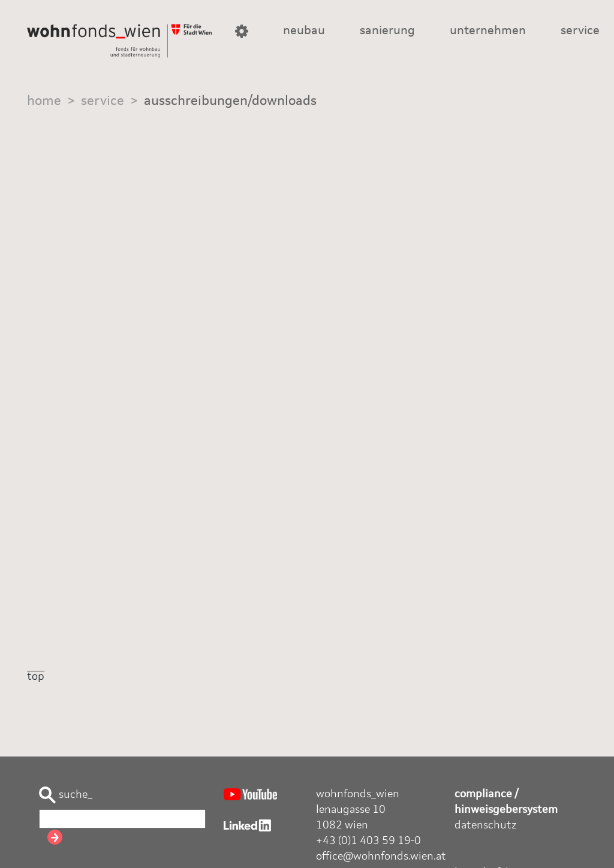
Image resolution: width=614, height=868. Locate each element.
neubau (304, 31)
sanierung (387, 31)
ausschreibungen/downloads (230, 101)
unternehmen (488, 31)
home (44, 101)
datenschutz (486, 825)
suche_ (66, 795)
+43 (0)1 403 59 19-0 (368, 841)
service (580, 31)
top (36, 677)
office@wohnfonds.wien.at (381, 857)
